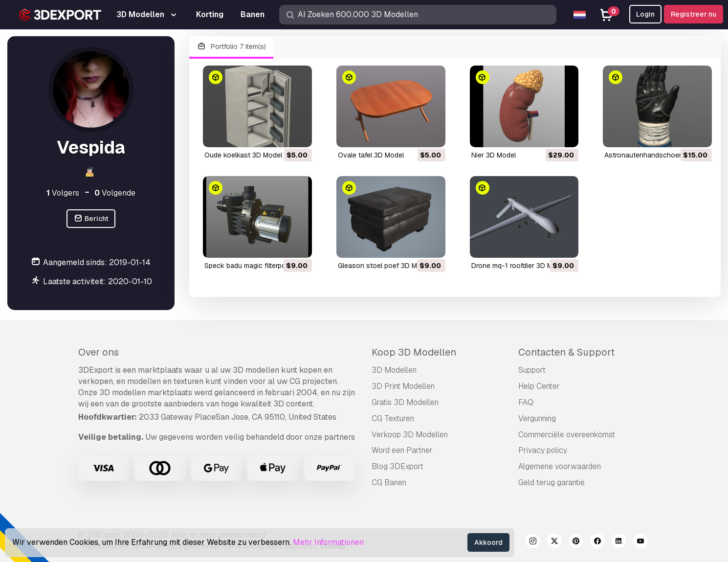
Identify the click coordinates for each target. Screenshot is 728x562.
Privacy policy (543, 450)
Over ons (99, 352)
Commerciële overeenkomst (567, 435)
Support (532, 370)
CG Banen (389, 483)
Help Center (539, 386)
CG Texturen (393, 418)
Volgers (63, 193)
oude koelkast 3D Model (243, 155)
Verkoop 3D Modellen (410, 435)
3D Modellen (394, 370)
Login (645, 14)
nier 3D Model (494, 155)
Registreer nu (694, 14)
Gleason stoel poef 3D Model (384, 266)
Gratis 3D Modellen (405, 402)
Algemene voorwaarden (560, 466)
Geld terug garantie (552, 483)
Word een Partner (402, 450)
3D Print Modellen (403, 386)
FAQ (526, 402)
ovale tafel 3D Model (371, 155)
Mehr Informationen (328, 542)
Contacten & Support (566, 352)
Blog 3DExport (397, 466)
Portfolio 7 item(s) (231, 47)
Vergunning (537, 418)
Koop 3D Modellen (414, 352)
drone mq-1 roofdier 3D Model (519, 266)
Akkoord (488, 542)
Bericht (91, 219)
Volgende (115, 193)
